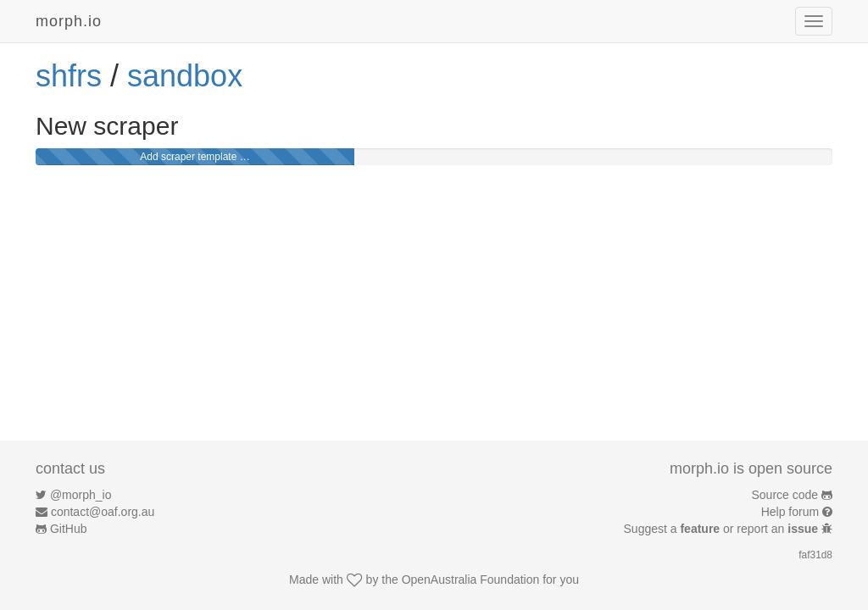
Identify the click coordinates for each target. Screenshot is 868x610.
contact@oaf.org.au (103, 512)
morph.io (69, 21)
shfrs (69, 76)
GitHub (69, 529)
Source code (785, 495)
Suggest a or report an (723, 529)
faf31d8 (815, 555)
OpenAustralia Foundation (471, 579)
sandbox (185, 76)
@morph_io (81, 495)
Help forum (790, 512)
